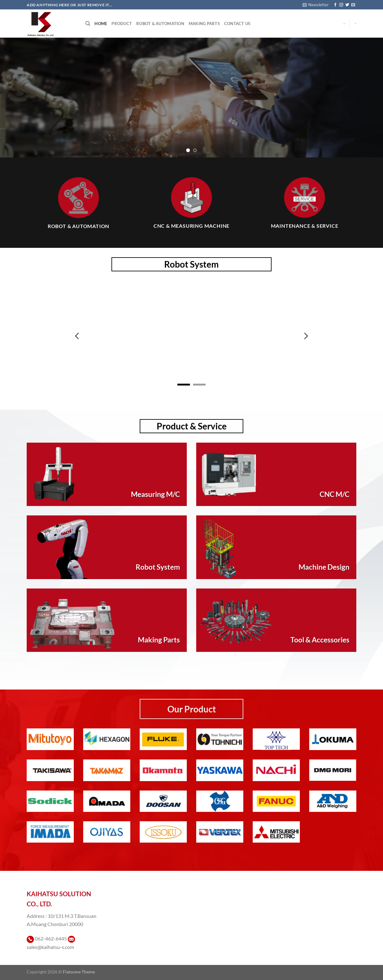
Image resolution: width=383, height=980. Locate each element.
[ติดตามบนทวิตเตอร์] (347, 5)
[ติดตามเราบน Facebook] (335, 5)
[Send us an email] (353, 5)
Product (122, 24)
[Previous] (78, 336)
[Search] (88, 24)
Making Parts (204, 24)
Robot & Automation (160, 24)
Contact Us (237, 24)
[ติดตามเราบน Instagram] (341, 5)
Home (101, 24)
